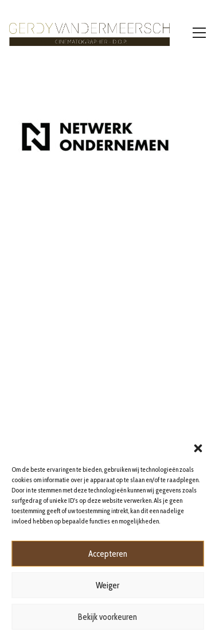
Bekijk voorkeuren (107, 617)
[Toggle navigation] (199, 33)
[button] (198, 447)
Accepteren (108, 554)
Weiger (107, 585)
